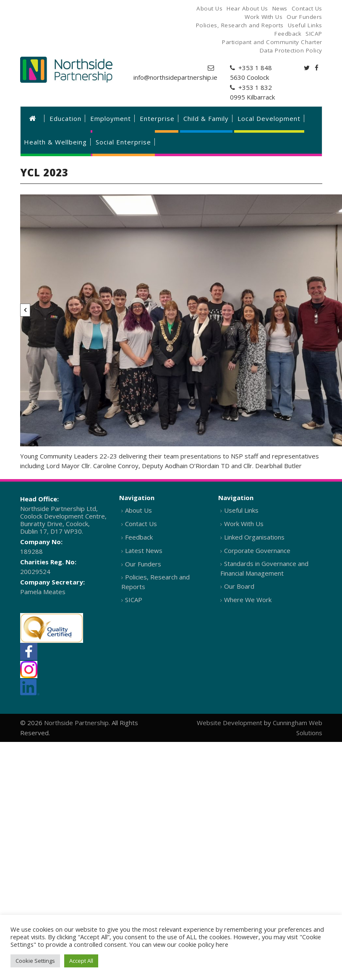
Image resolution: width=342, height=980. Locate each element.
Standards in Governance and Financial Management (264, 568)
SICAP (134, 600)
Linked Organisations (254, 537)
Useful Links (241, 510)
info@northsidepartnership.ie (175, 77)
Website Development (230, 723)
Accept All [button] (81, 961)
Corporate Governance (257, 550)
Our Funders (143, 564)
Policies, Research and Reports (155, 582)
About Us (138, 510)
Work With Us (244, 524)
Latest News (144, 550)
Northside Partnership (76, 723)
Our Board (239, 586)
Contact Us (141, 524)
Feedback (139, 537)
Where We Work (248, 600)
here (222, 944)
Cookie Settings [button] (35, 961)
